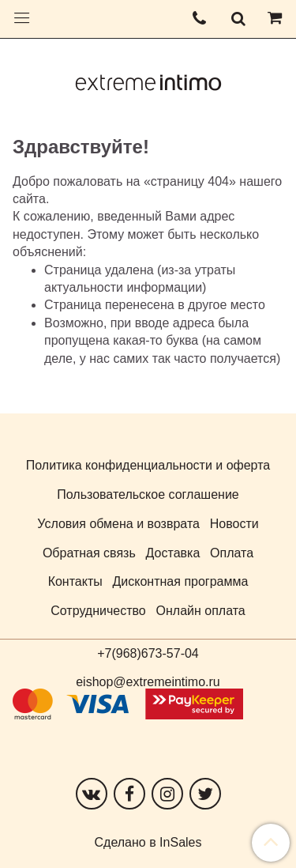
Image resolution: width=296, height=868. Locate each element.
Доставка (173, 553)
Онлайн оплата (201, 611)
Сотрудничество (98, 611)
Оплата (232, 553)
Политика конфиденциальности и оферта (148, 465)
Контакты (75, 581)
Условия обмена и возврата (118, 524)
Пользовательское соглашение (148, 494)
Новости (234, 524)
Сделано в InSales (148, 843)
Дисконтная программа (181, 581)
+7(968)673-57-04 (148, 653)
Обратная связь (89, 553)
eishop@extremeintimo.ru (148, 682)
